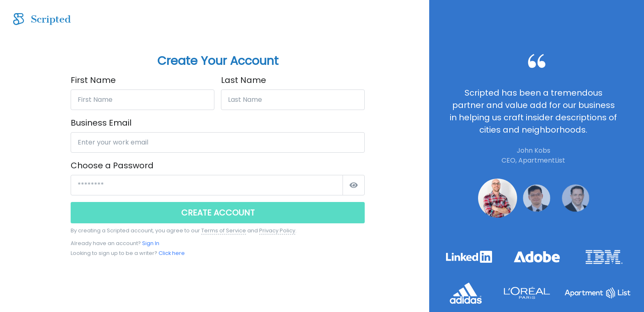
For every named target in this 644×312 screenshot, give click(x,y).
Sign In (151, 243)
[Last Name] (293, 100)
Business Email (101, 123)
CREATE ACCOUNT (218, 213)
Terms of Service (224, 231)
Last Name (244, 80)
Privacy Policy (277, 231)
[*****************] (207, 185)
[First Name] (143, 100)
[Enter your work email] (218, 142)
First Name (93, 80)
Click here (172, 253)
